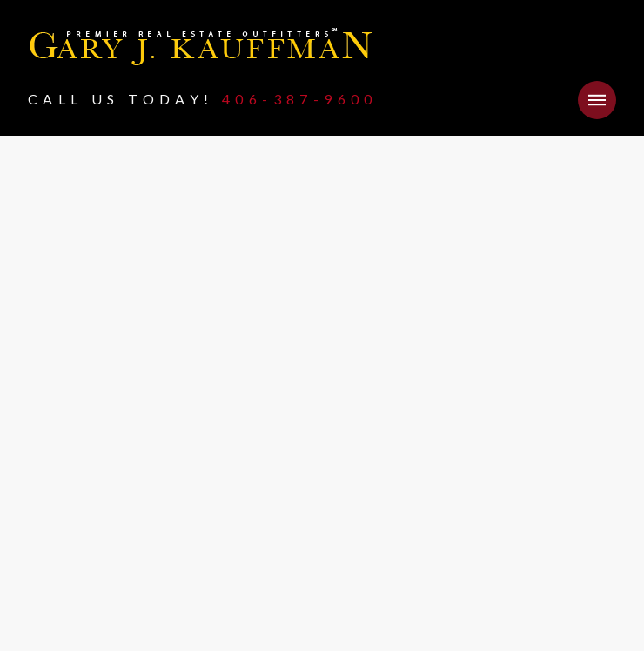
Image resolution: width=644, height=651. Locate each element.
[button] (597, 100)
